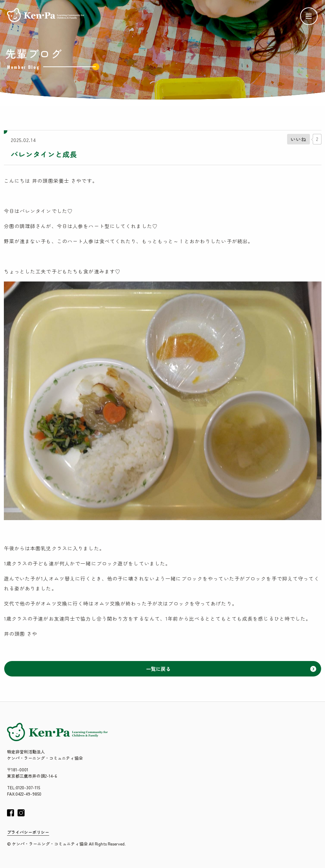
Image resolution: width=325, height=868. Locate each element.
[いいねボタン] (299, 139)
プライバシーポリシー (28, 832)
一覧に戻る (231, 669)
